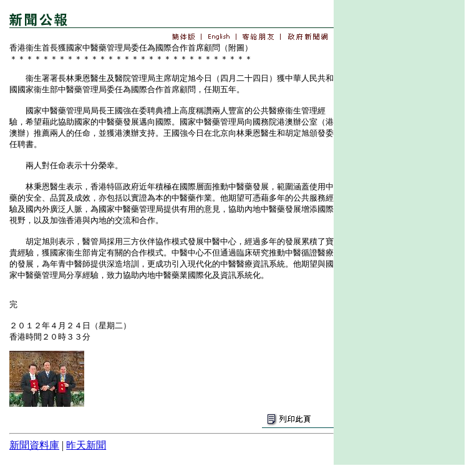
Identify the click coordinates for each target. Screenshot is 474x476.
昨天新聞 (86, 445)
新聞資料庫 (34, 445)
